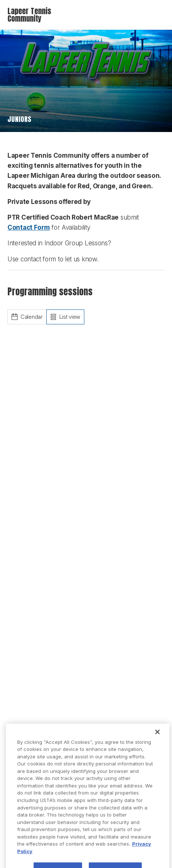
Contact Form (29, 227)
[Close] (157, 739)
